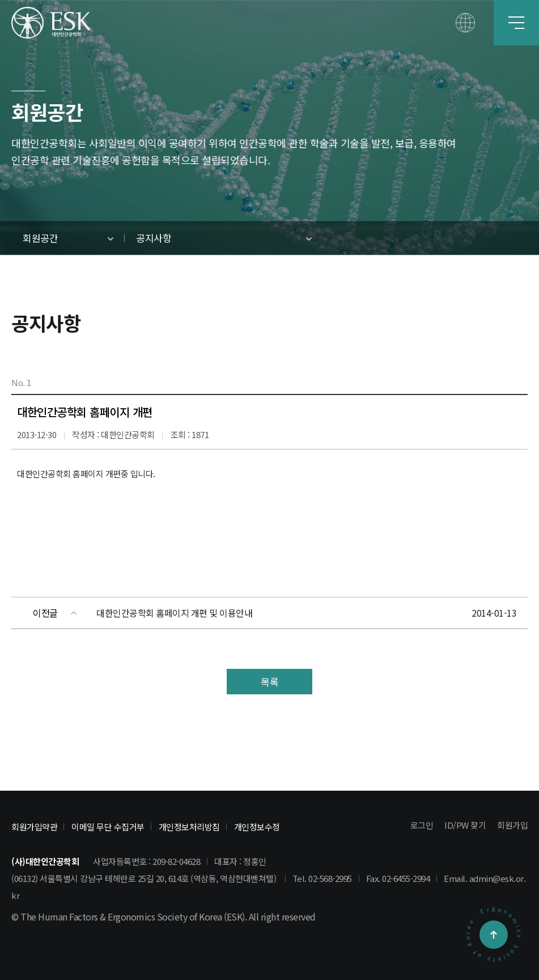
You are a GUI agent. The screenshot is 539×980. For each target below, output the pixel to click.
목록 (269, 682)
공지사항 (154, 238)
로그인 (422, 825)
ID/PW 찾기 (465, 825)
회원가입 (512, 825)
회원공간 (40, 238)
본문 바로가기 (0, 0)
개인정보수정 (257, 827)
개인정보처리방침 (189, 827)
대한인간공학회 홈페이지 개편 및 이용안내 (174, 613)
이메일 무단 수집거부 (108, 827)
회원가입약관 (34, 827)
